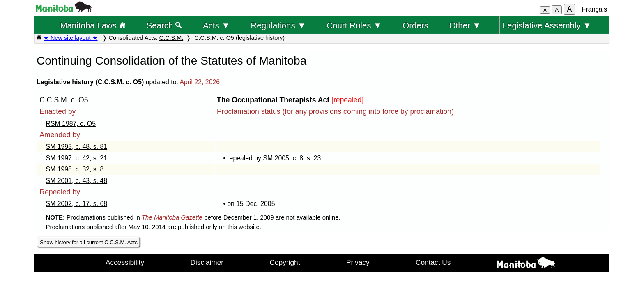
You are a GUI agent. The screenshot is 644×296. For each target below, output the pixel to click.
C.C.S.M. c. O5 (64, 100)
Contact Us (433, 262)
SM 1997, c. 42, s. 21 (77, 158)
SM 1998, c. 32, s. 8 (75, 169)
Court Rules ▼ (354, 25)
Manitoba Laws (93, 25)
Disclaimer (207, 262)
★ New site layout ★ (71, 38)
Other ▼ (465, 25)
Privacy (358, 262)
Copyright (285, 262)
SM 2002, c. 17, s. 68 (77, 204)
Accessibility (125, 262)
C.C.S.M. (171, 38)
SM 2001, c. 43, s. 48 (77, 181)
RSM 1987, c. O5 (71, 124)
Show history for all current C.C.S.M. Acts (89, 242)
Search (164, 25)
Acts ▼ (216, 25)
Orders (415, 25)
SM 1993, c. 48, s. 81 (77, 147)
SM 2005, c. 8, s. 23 (292, 158)
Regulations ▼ (278, 25)
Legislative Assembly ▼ (547, 25)
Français (595, 9)
